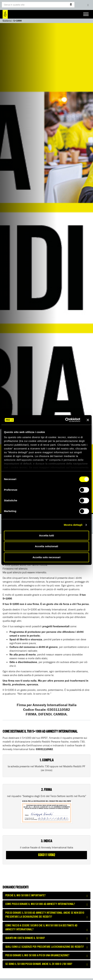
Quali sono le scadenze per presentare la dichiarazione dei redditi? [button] (46, 947)
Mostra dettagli (73, 525)
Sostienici (7, 21)
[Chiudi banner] (88, 420)
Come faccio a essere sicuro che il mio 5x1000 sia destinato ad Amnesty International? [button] (46, 928)
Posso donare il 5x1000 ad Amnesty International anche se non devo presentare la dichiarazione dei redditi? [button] (46, 915)
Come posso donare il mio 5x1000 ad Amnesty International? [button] (46, 904)
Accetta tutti (47, 535)
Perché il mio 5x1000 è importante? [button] (46, 896)
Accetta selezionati (46, 546)
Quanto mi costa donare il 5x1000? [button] (46, 938)
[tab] (46, 896)
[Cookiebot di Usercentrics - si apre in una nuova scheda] (65, 420)
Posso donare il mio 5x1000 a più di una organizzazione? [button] (46, 956)
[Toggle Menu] (86, 14)
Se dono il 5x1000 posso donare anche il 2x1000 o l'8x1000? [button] (46, 964)
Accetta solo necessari (47, 557)
